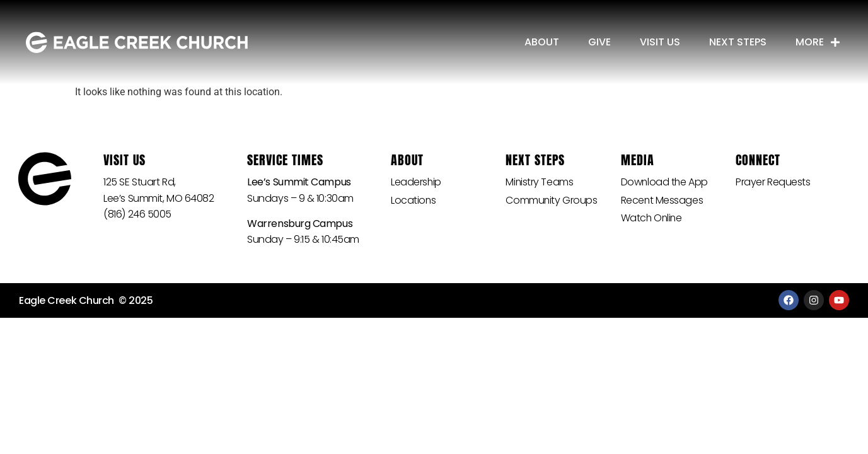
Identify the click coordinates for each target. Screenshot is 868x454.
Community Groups (552, 200)
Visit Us (660, 42)
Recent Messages (662, 200)
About (542, 42)
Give (599, 42)
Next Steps (738, 42)
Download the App (665, 182)
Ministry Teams (540, 182)
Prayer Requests (773, 182)
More (818, 42)
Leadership (416, 182)
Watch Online (652, 218)
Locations (414, 200)
